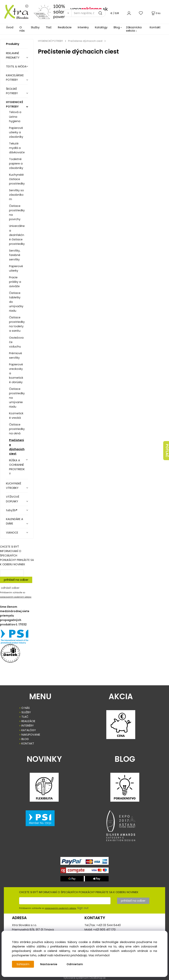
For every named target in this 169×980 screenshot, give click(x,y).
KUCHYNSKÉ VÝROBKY (14, 486)
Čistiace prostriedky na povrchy (17, 213)
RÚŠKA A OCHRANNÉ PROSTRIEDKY (17, 467)
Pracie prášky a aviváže (15, 282)
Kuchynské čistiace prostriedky (17, 179)
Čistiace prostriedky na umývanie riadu (17, 398)
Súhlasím (23, 964)
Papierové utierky (16, 268)
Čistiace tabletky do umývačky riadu (16, 302)
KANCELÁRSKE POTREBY (15, 78)
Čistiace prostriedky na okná (17, 429)
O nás (22, 29)
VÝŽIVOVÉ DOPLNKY (13, 499)
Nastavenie (49, 964)
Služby (35, 27)
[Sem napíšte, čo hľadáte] (89, 13)
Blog (117, 27)
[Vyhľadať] (67, 13)
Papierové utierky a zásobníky (16, 132)
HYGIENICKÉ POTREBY (15, 104)
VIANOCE (12, 533)
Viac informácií (99, 955)
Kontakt (155, 27)
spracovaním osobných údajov (16, 597)
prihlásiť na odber (16, 580)
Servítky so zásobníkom (16, 195)
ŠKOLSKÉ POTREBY (12, 91)
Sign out (83, 908)
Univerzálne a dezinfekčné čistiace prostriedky (17, 235)
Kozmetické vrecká (16, 416)
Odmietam (75, 964)
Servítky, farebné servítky (15, 255)
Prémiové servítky (16, 355)
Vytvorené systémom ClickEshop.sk (84, 978)
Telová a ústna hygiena (15, 117)
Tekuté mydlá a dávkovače (17, 148)
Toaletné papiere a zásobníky (16, 164)
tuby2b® (12, 510)
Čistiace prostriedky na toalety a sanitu (17, 324)
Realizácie (65, 27)
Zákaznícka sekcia (134, 29)
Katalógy (101, 27)
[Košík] (156, 13)
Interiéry (83, 27)
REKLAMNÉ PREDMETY (13, 55)
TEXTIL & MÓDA (16, 66)
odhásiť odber (10, 588)
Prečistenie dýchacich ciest (17, 447)
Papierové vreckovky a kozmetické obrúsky (16, 373)
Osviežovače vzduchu (16, 342)
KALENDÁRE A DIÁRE (15, 521)
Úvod (10, 27)
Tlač (49, 27)
